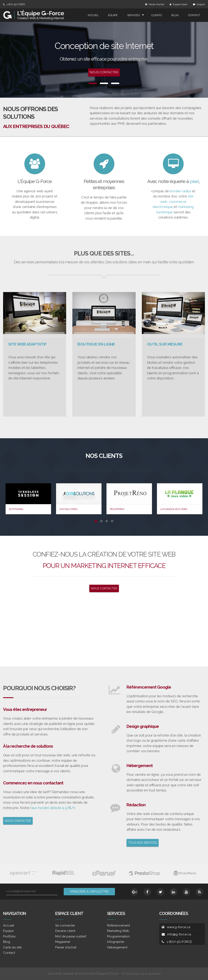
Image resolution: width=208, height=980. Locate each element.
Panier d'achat (156, 4)
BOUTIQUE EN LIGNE (96, 344)
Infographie (116, 942)
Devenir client (65, 931)
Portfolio (9, 936)
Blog (175, 15)
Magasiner (63, 942)
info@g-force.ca (179, 934)
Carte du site (12, 947)
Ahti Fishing (16, 509)
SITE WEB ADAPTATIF (27, 344)
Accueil (93, 15)
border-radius (181, 191)
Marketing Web (118, 931)
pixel (194, 181)
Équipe (113, 15)
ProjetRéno (117, 509)
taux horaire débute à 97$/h (53, 808)
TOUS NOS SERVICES (143, 843)
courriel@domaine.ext (21, 891)
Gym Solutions (68, 509)
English (201, 4)
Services (133, 15)
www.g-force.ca (179, 927)
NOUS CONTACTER (104, 588)
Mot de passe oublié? (71, 936)
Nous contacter (104, 72)
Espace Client (180, 4)
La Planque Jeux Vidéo (174, 509)
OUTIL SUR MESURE (165, 344)
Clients (157, 15)
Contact (194, 15)
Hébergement (117, 947)
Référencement (118, 925)
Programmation (118, 936)
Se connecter (65, 925)
